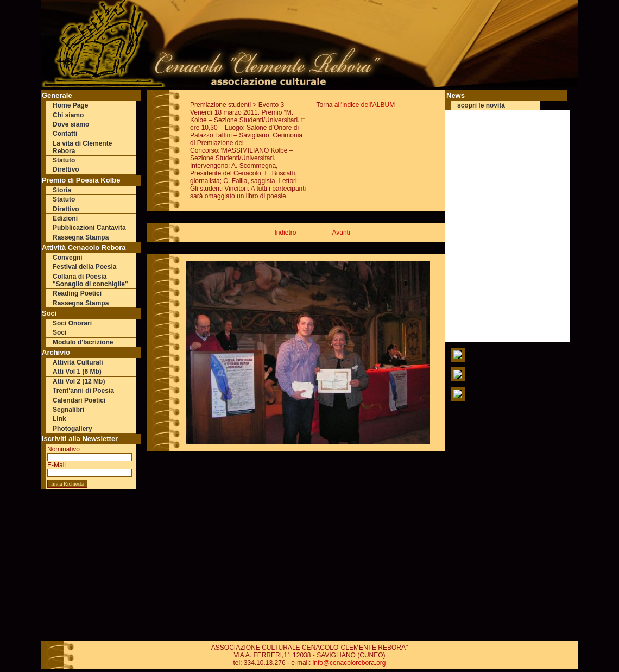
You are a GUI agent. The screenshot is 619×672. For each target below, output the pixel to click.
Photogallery (72, 429)
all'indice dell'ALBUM (365, 105)
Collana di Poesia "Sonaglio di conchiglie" (90, 280)
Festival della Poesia (84, 267)
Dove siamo (71, 124)
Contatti (65, 134)
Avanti (341, 233)
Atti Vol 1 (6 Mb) (77, 372)
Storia (62, 190)
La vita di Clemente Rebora (82, 147)
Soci (59, 332)
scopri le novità (481, 105)
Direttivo (66, 169)
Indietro (285, 233)
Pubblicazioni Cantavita (89, 228)
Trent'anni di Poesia (83, 391)
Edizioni (65, 218)
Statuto (64, 160)
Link (59, 419)
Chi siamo (68, 115)
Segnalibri (68, 410)
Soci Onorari (72, 323)
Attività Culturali (78, 362)
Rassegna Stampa (81, 237)
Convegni (68, 258)
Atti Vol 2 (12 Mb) (79, 381)
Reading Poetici (77, 293)
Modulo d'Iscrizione (83, 342)
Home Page (70, 105)
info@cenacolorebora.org (349, 663)
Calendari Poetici (79, 400)
